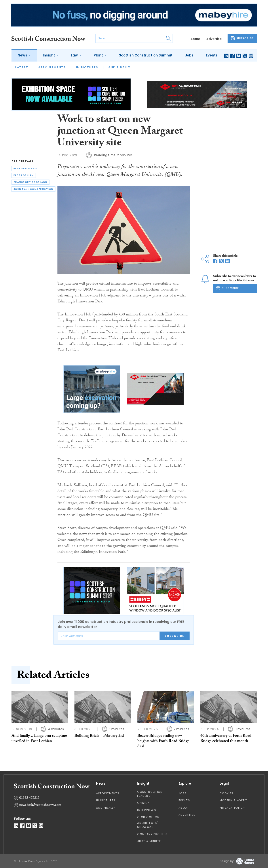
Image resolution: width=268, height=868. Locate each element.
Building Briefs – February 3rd (99, 736)
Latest (22, 67)
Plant (99, 55)
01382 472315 (29, 798)
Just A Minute (149, 841)
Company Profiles (152, 834)
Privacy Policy (232, 808)
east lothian (24, 175)
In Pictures (87, 67)
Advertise (214, 39)
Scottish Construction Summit (146, 55)
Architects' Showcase (148, 825)
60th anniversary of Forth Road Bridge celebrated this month (226, 739)
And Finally (119, 67)
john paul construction (33, 189)
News (23, 55)
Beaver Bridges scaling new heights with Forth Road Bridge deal (163, 742)
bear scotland (25, 168)
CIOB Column (148, 817)
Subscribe (175, 636)
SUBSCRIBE (242, 38)
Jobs (189, 55)
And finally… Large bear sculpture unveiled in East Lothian (39, 739)
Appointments (52, 67)
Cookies (227, 793)
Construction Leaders (150, 794)
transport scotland (30, 182)
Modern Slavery (233, 800)
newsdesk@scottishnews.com (40, 805)
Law (75, 55)
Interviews (147, 810)
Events (212, 55)
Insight (49, 55)
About (195, 39)
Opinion (144, 803)
